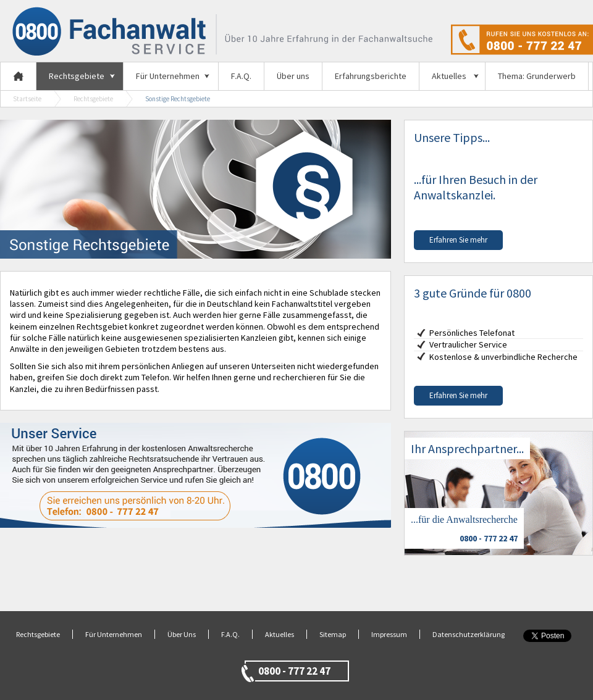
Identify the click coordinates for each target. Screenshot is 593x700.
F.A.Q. (241, 76)
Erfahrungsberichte (371, 76)
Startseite (27, 99)
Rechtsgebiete (77, 76)
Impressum (389, 634)
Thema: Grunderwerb (537, 76)
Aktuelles (449, 76)
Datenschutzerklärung (469, 634)
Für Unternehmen (168, 76)
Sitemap (333, 634)
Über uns (293, 76)
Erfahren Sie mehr (458, 240)
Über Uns (182, 634)
